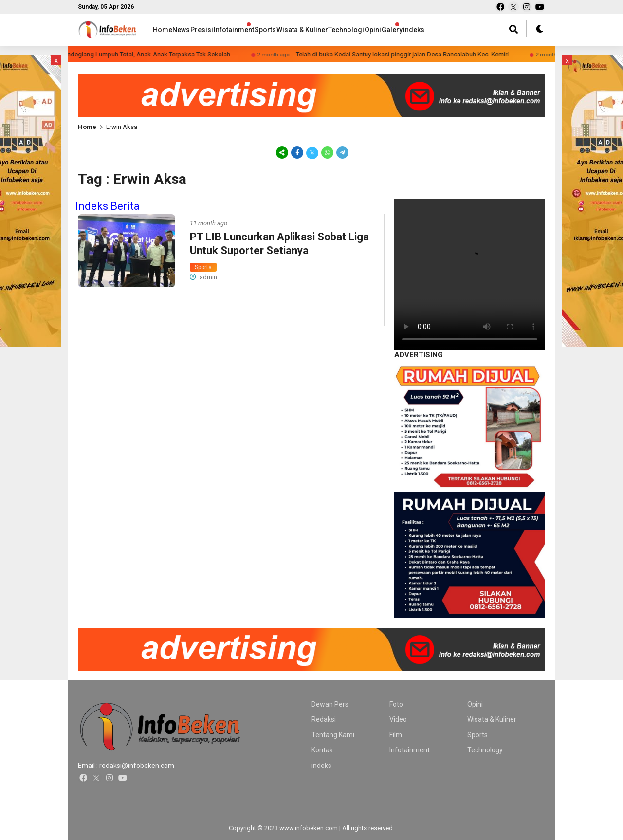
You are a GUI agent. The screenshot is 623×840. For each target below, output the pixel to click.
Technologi (406, 30)
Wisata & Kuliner (351, 30)
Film (396, 735)
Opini (442, 30)
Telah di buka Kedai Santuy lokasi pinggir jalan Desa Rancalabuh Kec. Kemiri (418, 54)
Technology (485, 750)
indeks (321, 766)
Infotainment (263, 30)
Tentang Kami (333, 735)
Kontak (322, 750)
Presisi (221, 30)
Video (398, 719)
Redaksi (324, 719)
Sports (304, 30)
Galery (471, 30)
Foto (396, 704)
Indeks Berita (108, 206)
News (191, 30)
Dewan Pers (330, 704)
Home (163, 30)
